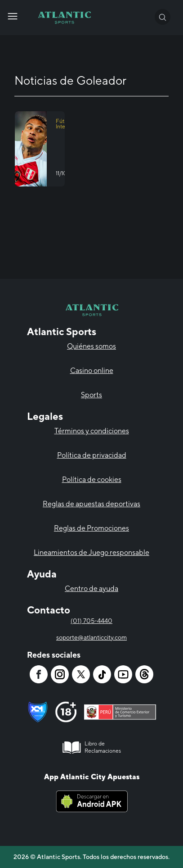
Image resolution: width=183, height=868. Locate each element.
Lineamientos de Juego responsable (91, 552)
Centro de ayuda (91, 589)
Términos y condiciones (92, 431)
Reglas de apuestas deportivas (91, 504)
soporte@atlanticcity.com (91, 637)
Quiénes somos (91, 346)
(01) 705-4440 (91, 621)
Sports (91, 395)
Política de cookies (92, 479)
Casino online (92, 370)
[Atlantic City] (13, 16)
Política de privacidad (92, 455)
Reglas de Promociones (91, 528)
